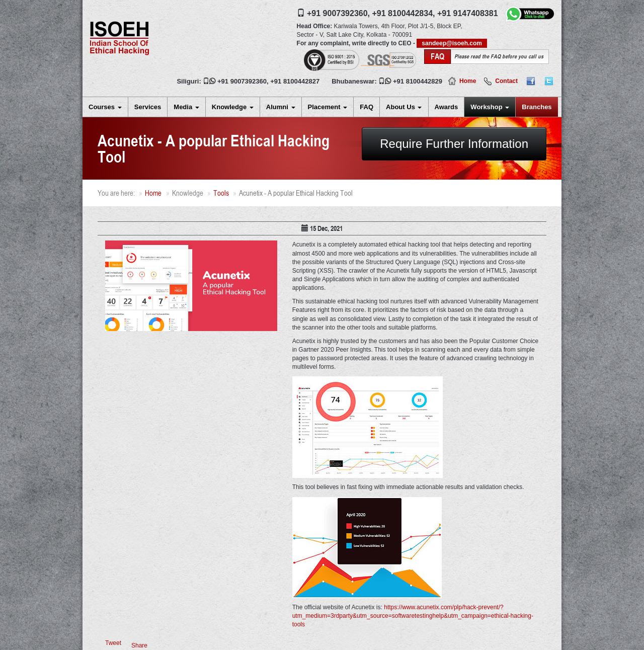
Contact (506, 81)
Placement (328, 107)
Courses (105, 107)
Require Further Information (454, 144)
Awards (447, 107)
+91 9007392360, (338, 13)
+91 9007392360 (242, 81)
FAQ (367, 107)
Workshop (490, 107)
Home (468, 81)
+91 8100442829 (418, 81)
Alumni (281, 107)
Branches (537, 107)
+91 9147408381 (468, 13)
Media (186, 107)
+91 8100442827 (295, 81)
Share (139, 645)
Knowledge (233, 107)
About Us (404, 107)
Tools (221, 193)
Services (148, 107)
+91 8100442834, (403, 13)
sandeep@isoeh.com (452, 43)
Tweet (113, 643)
